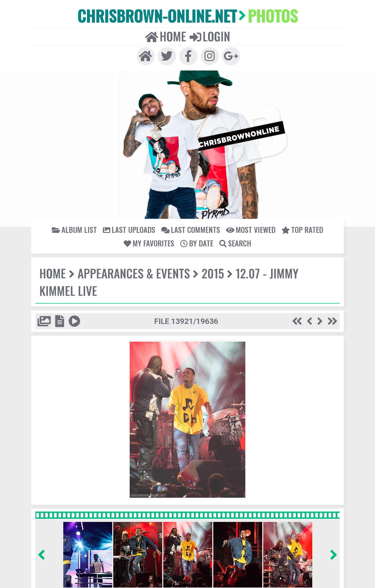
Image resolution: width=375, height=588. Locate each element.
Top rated (302, 229)
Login (210, 36)
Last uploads (130, 229)
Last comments (191, 229)
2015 (211, 273)
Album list (75, 229)
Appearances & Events (133, 273)
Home (166, 36)
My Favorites (149, 243)
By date (197, 243)
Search (235, 243)
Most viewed (250, 229)
